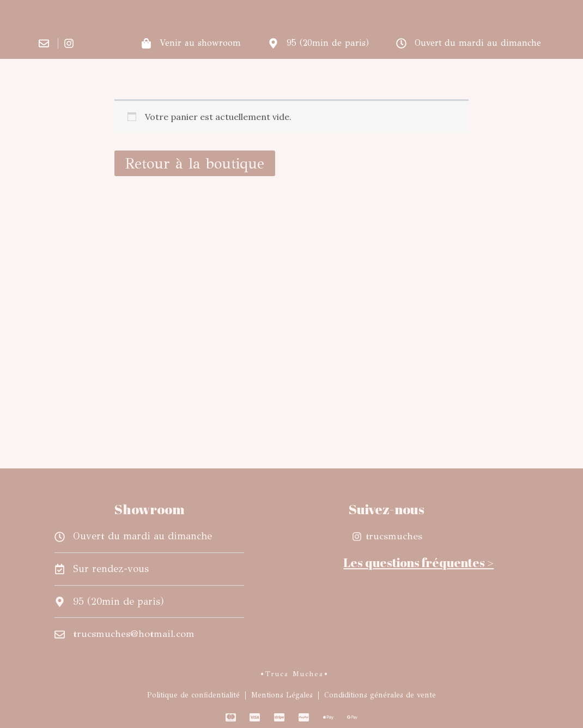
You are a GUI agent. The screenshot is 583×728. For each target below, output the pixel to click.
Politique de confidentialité (193, 695)
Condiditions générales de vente (380, 695)
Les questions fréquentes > (418, 562)
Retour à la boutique (195, 163)
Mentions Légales (282, 695)
